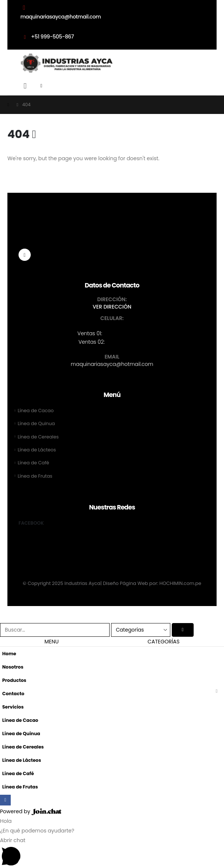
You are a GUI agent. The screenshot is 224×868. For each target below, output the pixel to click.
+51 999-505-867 (125, 333)
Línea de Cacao (36, 411)
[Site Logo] (67, 63)
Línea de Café (34, 463)
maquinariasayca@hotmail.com (112, 364)
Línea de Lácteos (37, 450)
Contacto (14, 694)
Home (9, 654)
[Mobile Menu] (44, 86)
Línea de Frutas (35, 476)
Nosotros (13, 667)
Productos (14, 681)
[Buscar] (183, 630)
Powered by (31, 812)
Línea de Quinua (37, 424)
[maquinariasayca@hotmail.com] (112, 12)
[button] (25, 86)
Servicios (13, 707)
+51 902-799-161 (126, 342)
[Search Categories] (141, 630)
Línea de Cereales (39, 437)
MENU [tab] (52, 642)
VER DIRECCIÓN (112, 307)
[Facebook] (25, 255)
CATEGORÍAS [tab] (164, 642)
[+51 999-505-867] (112, 39)
